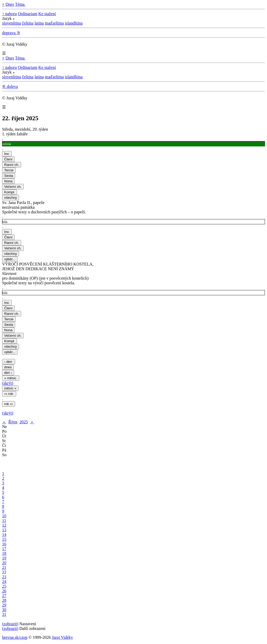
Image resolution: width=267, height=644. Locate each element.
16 (4, 544)
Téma (20, 4)
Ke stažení (47, 14)
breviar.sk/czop (15, 637)
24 (4, 582)
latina (39, 23)
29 (4, 605)
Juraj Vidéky (62, 637)
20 (4, 563)
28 (4, 600)
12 (4, 525)
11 (4, 520)
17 (4, 549)
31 (4, 614)
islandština (74, 23)
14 (4, 535)
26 (4, 591)
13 (4, 530)
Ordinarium (28, 14)
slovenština (11, 23)
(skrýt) (8, 383)
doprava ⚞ (11, 33)
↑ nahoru (9, 14)
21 (4, 567)
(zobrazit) (10, 624)
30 (4, 610)
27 (4, 596)
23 (4, 577)
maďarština (54, 23)
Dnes (10, 4)
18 (4, 553)
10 (4, 516)
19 (4, 558)
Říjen (13, 422)
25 (4, 586)
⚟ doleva (10, 86)
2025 (24, 422)
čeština (28, 23)
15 (4, 539)
